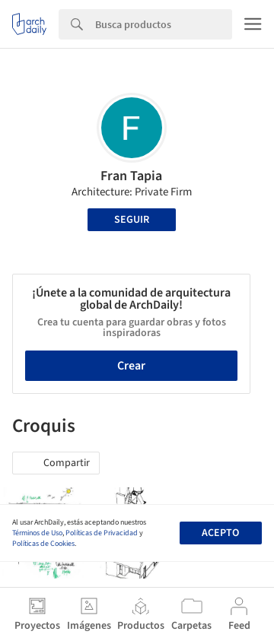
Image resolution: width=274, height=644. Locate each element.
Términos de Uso (37, 533)
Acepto (220, 533)
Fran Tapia (131, 176)
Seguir (132, 220)
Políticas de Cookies (43, 544)
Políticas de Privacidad (102, 533)
